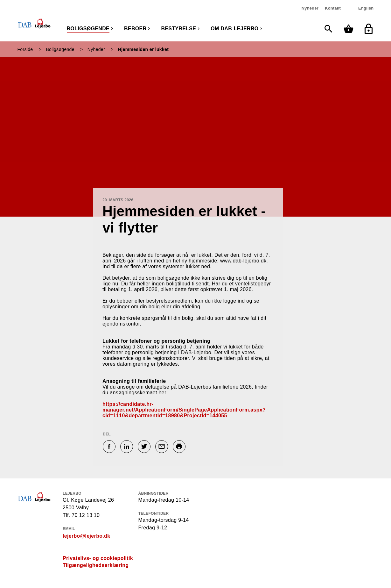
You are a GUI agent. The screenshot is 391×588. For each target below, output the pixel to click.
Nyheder (310, 8)
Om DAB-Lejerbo (234, 29)
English (366, 8)
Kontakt (333, 8)
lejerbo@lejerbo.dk (86, 536)
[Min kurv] (350, 29)
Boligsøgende (88, 29)
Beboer (135, 29)
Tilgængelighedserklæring (96, 565)
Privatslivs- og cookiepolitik (98, 558)
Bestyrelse (178, 29)
